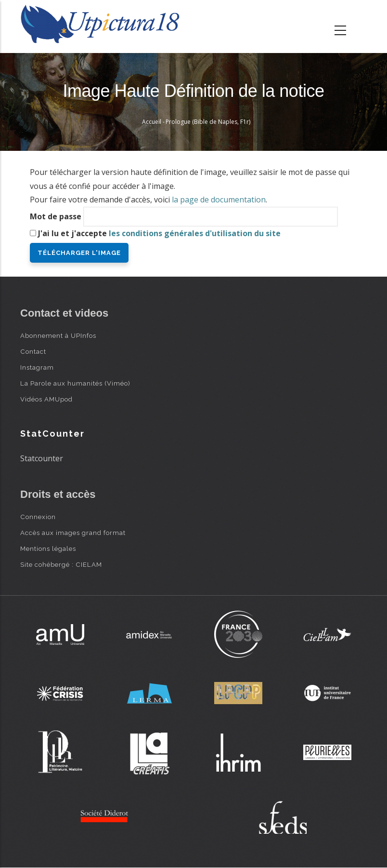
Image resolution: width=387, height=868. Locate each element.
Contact (33, 351)
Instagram (37, 367)
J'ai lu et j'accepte (159, 233)
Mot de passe (56, 216)
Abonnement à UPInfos (58, 335)
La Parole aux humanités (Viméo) (75, 383)
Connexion (38, 517)
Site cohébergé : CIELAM (61, 564)
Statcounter (42, 458)
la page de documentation (219, 200)
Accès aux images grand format (73, 533)
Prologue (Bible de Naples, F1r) (208, 122)
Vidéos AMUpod (46, 399)
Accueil (152, 122)
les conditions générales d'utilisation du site (195, 233)
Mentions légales (48, 548)
